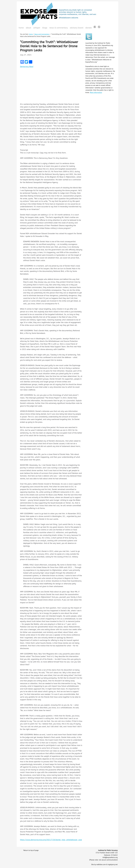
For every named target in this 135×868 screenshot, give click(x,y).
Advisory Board (77, 28)
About (29, 28)
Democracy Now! (27, 67)
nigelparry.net (113, 865)
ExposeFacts (67, 14)
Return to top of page (31, 850)
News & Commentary (59, 28)
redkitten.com (101, 865)
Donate (88, 28)
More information (96, 93)
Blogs (44, 28)
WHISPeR (37, 28)
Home (21, 28)
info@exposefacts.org (110, 857)
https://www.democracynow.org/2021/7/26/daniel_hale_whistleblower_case (51, 840)
